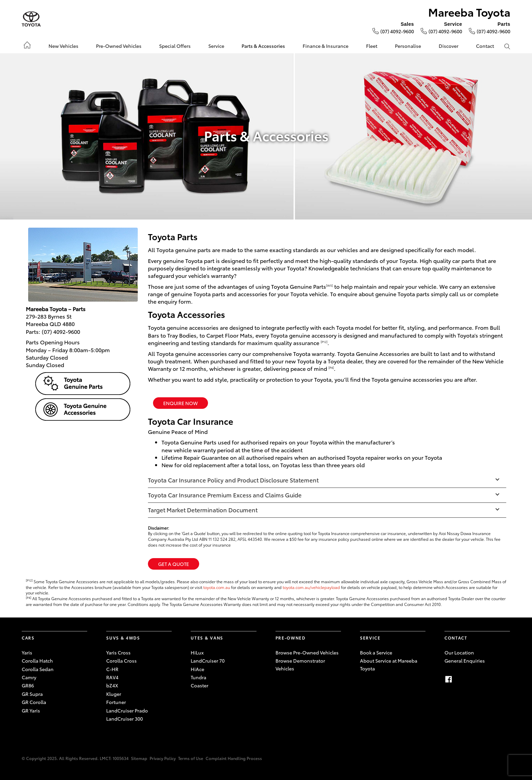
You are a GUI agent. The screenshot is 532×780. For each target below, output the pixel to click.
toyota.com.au (217, 587)
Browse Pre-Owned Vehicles (307, 652)
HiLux (197, 652)
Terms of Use (191, 758)
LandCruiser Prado (127, 710)
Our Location (459, 652)
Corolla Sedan (38, 669)
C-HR (112, 669)
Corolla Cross (121, 661)
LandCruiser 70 (208, 661)
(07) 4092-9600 (397, 31)
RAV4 (112, 677)
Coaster (199, 685)
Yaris (27, 652)
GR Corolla (34, 702)
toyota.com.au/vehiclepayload (311, 587)
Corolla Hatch (37, 661)
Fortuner (116, 702)
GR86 (28, 685)
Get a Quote (174, 564)
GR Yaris (31, 710)
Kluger (114, 694)
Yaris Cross (118, 652)
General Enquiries (465, 661)
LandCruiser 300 (125, 719)
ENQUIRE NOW (180, 403)
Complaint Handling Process (234, 758)
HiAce (197, 669)
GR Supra (32, 694)
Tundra (198, 677)
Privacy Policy (163, 758)
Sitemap (139, 758)
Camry (29, 677)
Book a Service (376, 652)
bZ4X (112, 685)
